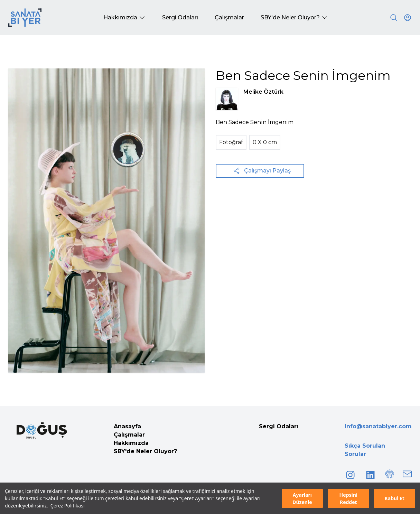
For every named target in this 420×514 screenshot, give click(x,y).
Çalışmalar (129, 435)
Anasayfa (127, 426)
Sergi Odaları (279, 426)
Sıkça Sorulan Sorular (365, 450)
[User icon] (408, 18)
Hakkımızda (131, 443)
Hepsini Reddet (348, 498)
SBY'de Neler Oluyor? (145, 451)
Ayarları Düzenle (302, 498)
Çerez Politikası (68, 506)
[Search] (394, 18)
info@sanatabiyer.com (378, 426)
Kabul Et (395, 498)
